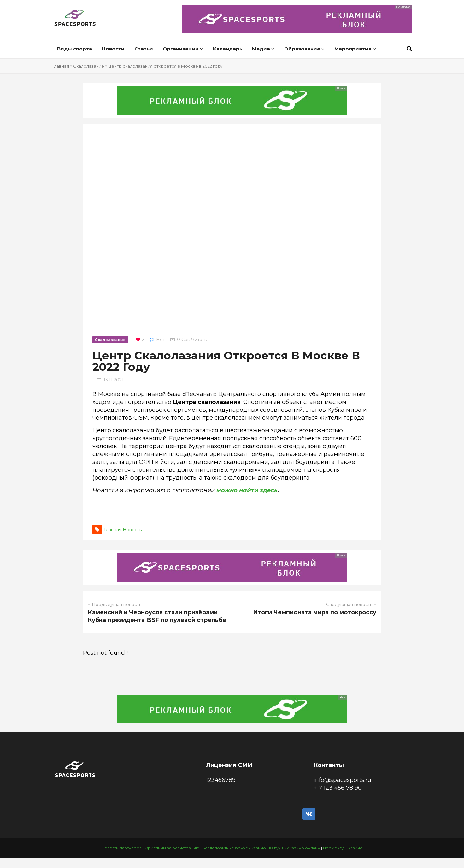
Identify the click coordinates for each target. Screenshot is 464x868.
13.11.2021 (114, 380)
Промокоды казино (343, 848)
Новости (113, 49)
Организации (183, 49)
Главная (61, 66)
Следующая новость (351, 605)
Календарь (228, 49)
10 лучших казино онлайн (294, 848)
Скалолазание (89, 66)
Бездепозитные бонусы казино (234, 848)
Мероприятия (355, 49)
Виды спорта (75, 49)
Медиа (263, 49)
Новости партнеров (122, 848)
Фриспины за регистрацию (172, 848)
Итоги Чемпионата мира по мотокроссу (315, 612)
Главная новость (123, 530)
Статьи (144, 49)
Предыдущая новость (115, 605)
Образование (304, 49)
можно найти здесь (247, 490)
